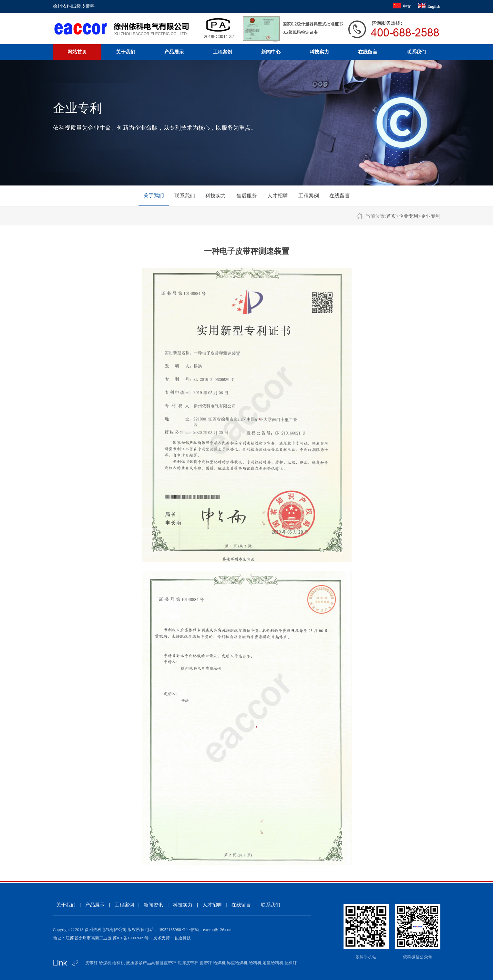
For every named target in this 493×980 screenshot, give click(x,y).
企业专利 (408, 216)
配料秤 (291, 963)
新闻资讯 (153, 905)
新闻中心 (271, 52)
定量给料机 (273, 963)
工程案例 (222, 52)
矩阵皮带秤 (188, 963)
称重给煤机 (237, 963)
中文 (407, 6)
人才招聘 (278, 196)
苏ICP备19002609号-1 (132, 938)
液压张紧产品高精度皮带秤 (151, 963)
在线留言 (368, 52)
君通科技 (182, 938)
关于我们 (126, 52)
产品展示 (174, 52)
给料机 (119, 963)
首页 (391, 216)
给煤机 (105, 963)
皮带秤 (92, 963)
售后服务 (247, 196)
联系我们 (416, 52)
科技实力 (319, 52)
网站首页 (77, 52)
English (434, 6)
